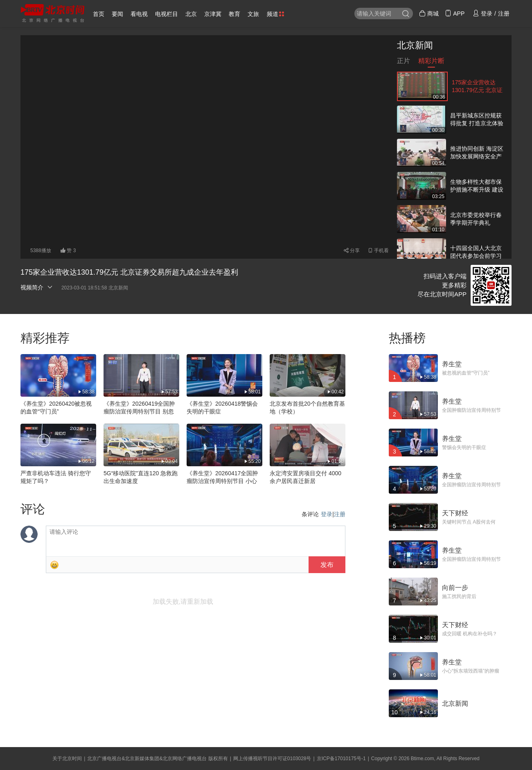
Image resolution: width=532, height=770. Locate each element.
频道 (275, 14)
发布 (327, 565)
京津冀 (213, 14)
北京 (191, 14)
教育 (234, 14)
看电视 (139, 14)
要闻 (117, 14)
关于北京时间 (67, 759)
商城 (429, 14)
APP (455, 14)
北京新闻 (415, 45)
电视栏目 (167, 14)
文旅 (253, 14)
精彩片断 (431, 62)
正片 (404, 62)
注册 (340, 514)
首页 (99, 14)
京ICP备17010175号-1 (341, 759)
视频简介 (37, 287)
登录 (327, 514)
